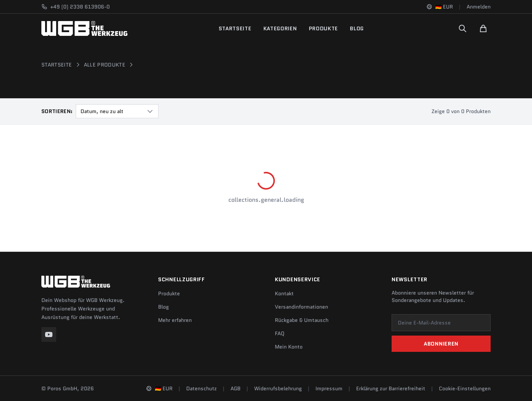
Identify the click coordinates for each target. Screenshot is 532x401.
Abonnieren (441, 344)
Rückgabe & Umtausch (302, 320)
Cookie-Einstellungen (465, 388)
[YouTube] (49, 334)
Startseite (235, 28)
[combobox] (117, 111)
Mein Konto (289, 347)
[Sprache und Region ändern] (440, 7)
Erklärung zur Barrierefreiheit (391, 388)
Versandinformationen (301, 307)
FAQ (280, 333)
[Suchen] (463, 28)
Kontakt (284, 293)
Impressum (329, 388)
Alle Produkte (105, 65)
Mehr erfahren (175, 320)
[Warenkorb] (483, 28)
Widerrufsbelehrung (278, 388)
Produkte (324, 28)
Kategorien (280, 28)
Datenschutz (202, 388)
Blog (357, 28)
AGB (236, 388)
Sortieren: (57, 111)
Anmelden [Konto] (479, 7)
